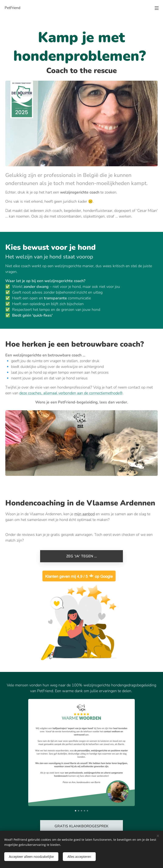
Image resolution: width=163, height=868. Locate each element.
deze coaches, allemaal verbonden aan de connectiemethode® (71, 393)
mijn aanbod (84, 514)
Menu (157, 8)
